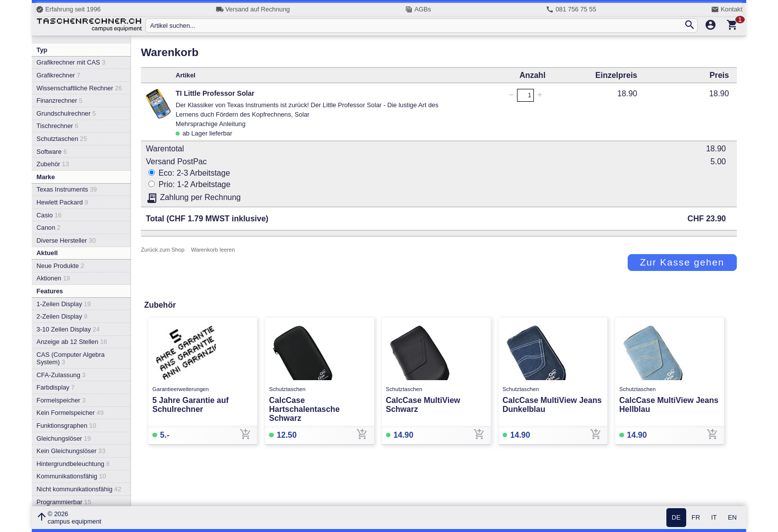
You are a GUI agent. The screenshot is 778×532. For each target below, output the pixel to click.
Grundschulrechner (66, 113)
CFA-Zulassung (61, 375)
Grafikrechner (59, 75)
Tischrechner (58, 126)
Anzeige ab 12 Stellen (72, 342)
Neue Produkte (61, 266)
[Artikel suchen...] (417, 26)
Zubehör (53, 164)
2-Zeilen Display (62, 316)
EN (732, 518)
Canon (49, 228)
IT (714, 518)
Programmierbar (64, 502)
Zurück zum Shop (163, 250)
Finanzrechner (60, 100)
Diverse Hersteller (66, 240)
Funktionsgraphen (66, 426)
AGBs (418, 9)
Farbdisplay (56, 387)
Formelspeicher (61, 400)
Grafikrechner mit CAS (71, 62)
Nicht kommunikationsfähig (79, 489)
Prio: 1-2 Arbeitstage (189, 184)
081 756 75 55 (571, 9)
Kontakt (727, 9)
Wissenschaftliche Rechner (79, 88)
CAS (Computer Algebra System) (71, 358)
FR (696, 518)
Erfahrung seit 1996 (68, 9)
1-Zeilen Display (64, 304)
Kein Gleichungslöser (71, 451)
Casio (49, 215)
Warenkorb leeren (213, 250)
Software (52, 152)
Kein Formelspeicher (70, 413)
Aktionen (54, 278)
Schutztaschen (62, 139)
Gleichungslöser (64, 438)
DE (676, 518)
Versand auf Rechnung (253, 9)
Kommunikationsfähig (71, 476)
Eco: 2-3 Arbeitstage (189, 173)
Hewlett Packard (63, 202)
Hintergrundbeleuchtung (73, 464)
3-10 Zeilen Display (68, 329)
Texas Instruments (67, 189)
